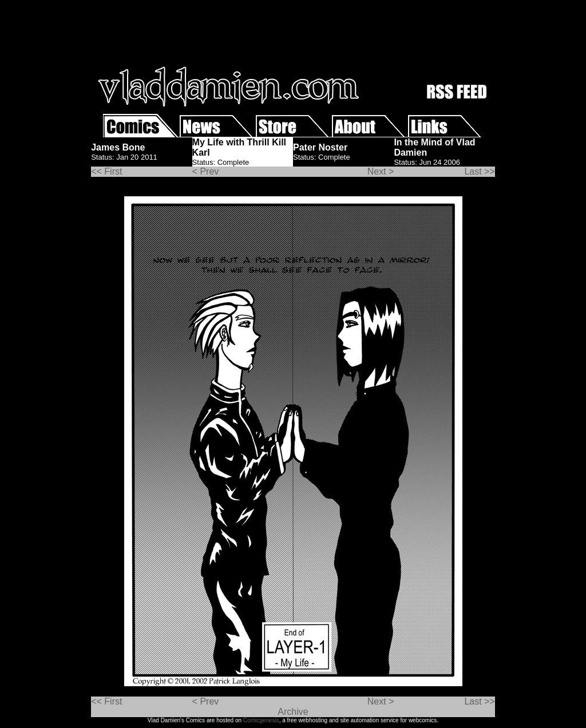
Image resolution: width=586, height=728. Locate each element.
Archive (293, 712)
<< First (106, 171)
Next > (381, 171)
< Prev (206, 171)
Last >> (479, 171)
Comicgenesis (261, 720)
